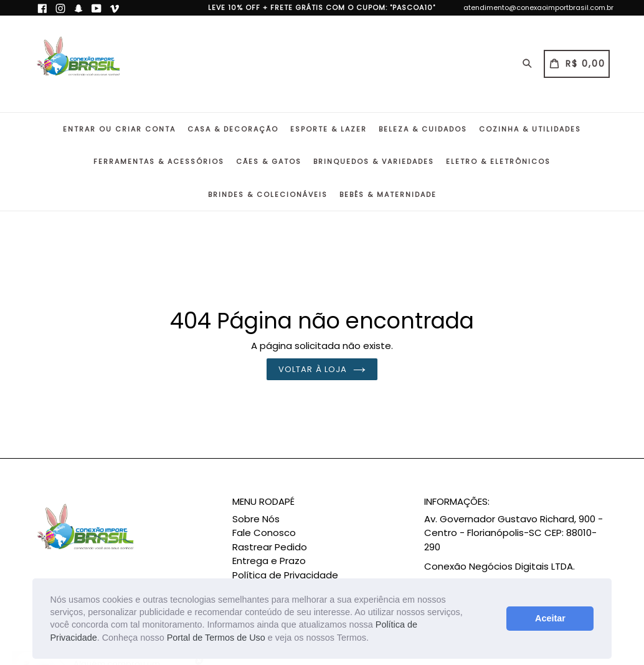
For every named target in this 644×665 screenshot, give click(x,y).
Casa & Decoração (233, 129)
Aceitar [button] (550, 618)
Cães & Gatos (269, 161)
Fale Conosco (264, 533)
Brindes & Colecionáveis (268, 194)
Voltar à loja (322, 369)
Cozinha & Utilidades (530, 129)
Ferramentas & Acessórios (159, 161)
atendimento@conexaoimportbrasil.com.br (538, 7)
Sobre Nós (256, 519)
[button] (373, 639)
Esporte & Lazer (329, 129)
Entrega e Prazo (269, 561)
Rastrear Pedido (270, 547)
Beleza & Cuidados (423, 129)
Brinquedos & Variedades (374, 161)
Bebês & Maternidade (388, 194)
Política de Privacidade (285, 575)
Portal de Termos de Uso (216, 638)
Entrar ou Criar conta (119, 129)
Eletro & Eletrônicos (498, 161)
